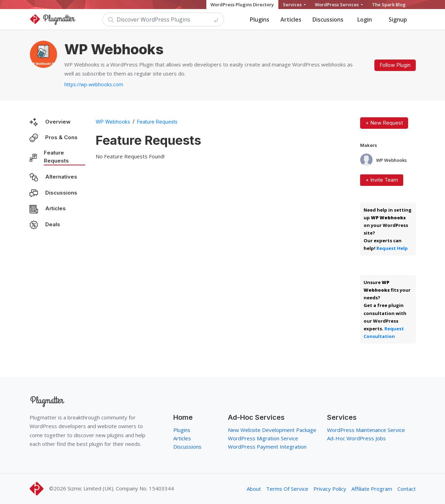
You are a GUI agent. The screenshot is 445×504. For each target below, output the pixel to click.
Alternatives (61, 177)
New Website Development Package (272, 430)
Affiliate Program (372, 489)
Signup (398, 19)
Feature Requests (56, 157)
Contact (407, 489)
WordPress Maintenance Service (366, 430)
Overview (58, 122)
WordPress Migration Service (263, 438)
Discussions (328, 19)
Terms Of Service (287, 489)
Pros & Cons (61, 137)
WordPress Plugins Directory (242, 5)
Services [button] (293, 5)
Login (365, 19)
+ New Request (384, 123)
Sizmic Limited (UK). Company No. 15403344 (121, 488)
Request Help (392, 248)
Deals (53, 224)
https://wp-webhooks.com (94, 84)
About (254, 489)
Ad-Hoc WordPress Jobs (356, 438)
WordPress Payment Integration (267, 447)
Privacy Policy (330, 489)
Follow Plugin (395, 65)
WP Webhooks (113, 122)
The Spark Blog (389, 5)
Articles (291, 19)
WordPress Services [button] (337, 5)
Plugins (260, 19)
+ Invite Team (382, 180)
